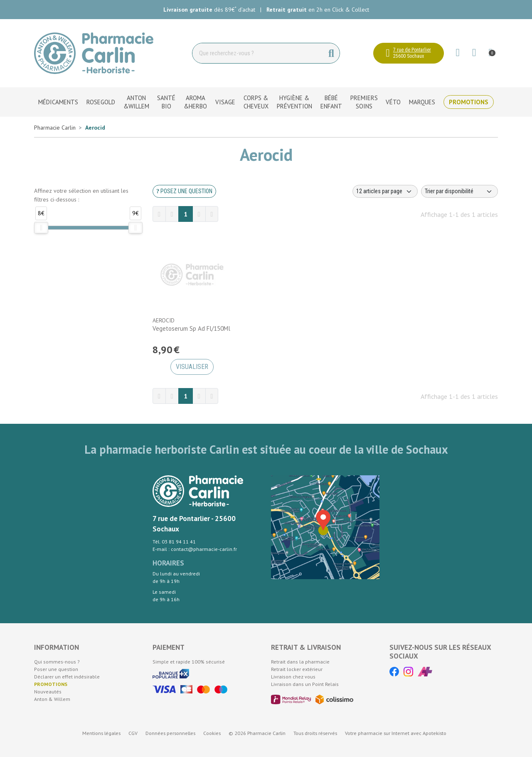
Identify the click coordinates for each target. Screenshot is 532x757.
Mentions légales (101, 733)
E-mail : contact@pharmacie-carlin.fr (195, 549)
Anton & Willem (52, 699)
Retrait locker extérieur (297, 669)
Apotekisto (396, 733)
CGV (133, 733)
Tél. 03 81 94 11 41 (174, 542)
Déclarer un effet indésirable (67, 677)
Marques (422, 102)
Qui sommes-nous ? (57, 662)
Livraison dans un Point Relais (305, 684)
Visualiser (192, 367)
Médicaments (58, 102)
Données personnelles (170, 733)
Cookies (212, 733)
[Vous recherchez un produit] (258, 53)
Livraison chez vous (293, 677)
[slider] (41, 228)
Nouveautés (48, 692)
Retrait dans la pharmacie (300, 662)
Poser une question (56, 669)
